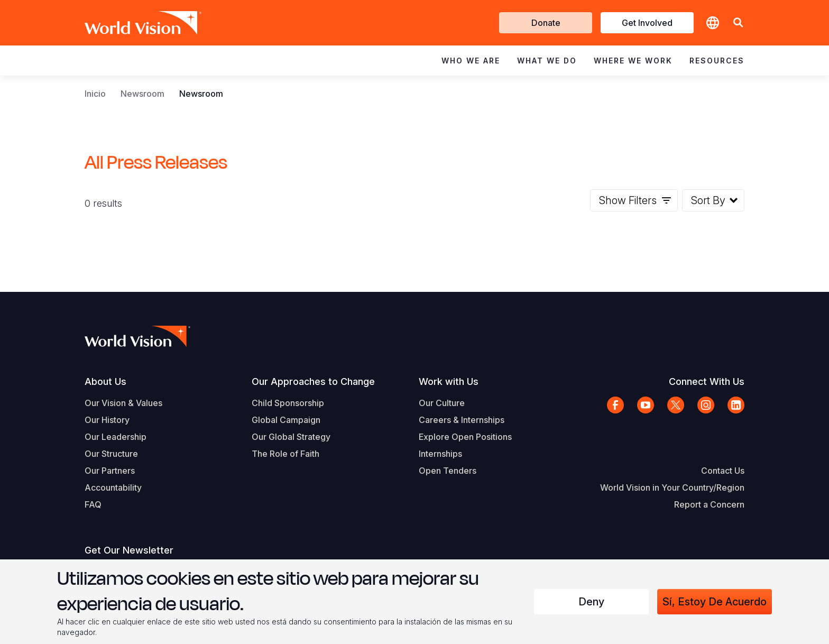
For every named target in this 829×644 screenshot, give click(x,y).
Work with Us (449, 381)
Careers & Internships (462, 420)
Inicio (95, 94)
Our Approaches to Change (313, 381)
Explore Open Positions (465, 437)
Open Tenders (448, 471)
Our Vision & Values (123, 403)
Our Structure (111, 454)
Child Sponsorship (288, 403)
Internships (440, 454)
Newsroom (142, 94)
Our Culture (442, 403)
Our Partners (110, 471)
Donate (546, 23)
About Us (105, 381)
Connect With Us (707, 381)
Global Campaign (286, 420)
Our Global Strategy (291, 437)
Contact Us (723, 471)
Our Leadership (116, 437)
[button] (738, 23)
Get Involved (647, 23)
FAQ (93, 504)
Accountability (113, 487)
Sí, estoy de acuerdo (715, 602)
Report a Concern (709, 504)
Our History (107, 420)
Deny (591, 602)
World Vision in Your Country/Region (672, 487)
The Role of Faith (285, 454)
